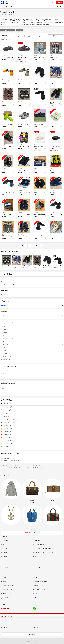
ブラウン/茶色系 (32, 413)
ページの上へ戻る (32, 635)
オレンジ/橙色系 (32, 438)
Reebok (32, 305)
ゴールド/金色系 (32, 444)
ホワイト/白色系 (32, 407)
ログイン (52, 2)
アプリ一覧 (36, 628)
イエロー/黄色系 (32, 428)
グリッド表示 (38, 36)
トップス (33, 335)
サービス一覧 (4, 628)
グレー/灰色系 (32, 410)
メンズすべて (33, 332)
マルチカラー (32, 447)
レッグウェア (33, 354)
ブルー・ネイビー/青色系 (32, 422)
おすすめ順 (28, 36)
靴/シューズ (33, 345)
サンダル (20, 30)
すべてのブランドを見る (32, 533)
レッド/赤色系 (32, 434)
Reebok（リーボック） (8, 30)
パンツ (33, 342)
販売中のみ (20, 36)
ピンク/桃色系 (32, 431)
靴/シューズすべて (33, 348)
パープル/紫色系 (32, 425)
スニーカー (33, 351)
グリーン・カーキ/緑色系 (32, 419)
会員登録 (59, 2)
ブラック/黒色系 (32, 404)
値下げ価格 (32, 295)
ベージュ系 (32, 416)
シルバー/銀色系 (32, 441)
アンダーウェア (33, 357)
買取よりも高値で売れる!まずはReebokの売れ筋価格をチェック (32, 459)
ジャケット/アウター (33, 338)
